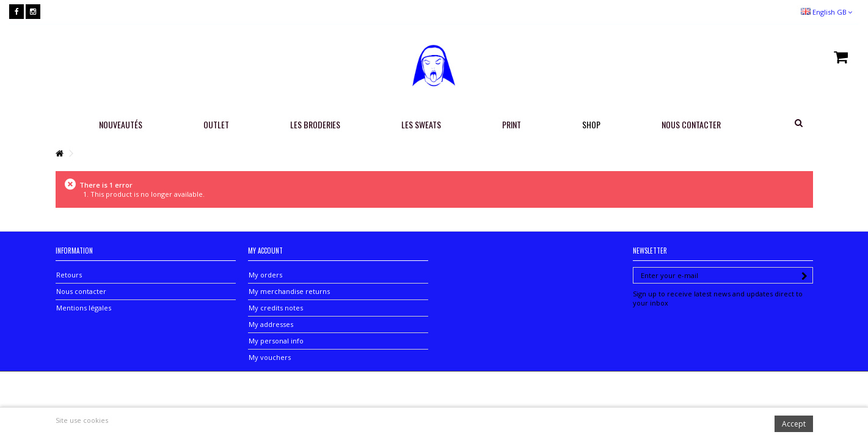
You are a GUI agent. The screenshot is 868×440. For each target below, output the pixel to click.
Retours (69, 275)
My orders (265, 275)
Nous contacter (81, 291)
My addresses (271, 324)
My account (265, 251)
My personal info (276, 341)
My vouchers (270, 357)
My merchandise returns (289, 291)
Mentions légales (84, 308)
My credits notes (276, 308)
